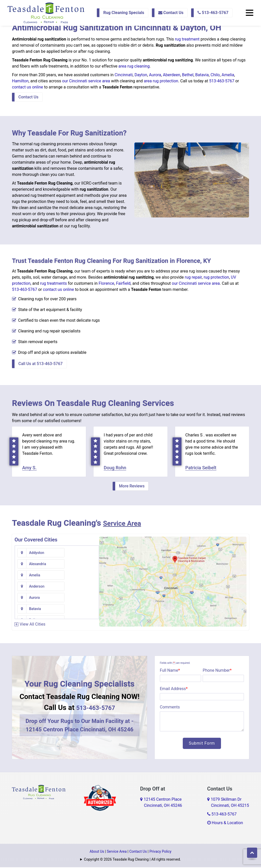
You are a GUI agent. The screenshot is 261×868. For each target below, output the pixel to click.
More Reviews (132, 487)
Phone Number (217, 671)
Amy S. (29, 468)
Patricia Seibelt (201, 468)
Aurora (155, 75)
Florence (106, 283)
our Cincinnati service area (86, 81)
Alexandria (81, 553)
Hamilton (20, 81)
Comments (170, 708)
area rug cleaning (134, 66)
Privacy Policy (160, 852)
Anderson (81, 565)
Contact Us (171, 13)
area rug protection (161, 81)
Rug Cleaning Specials (124, 13)
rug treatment (187, 39)
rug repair (193, 277)
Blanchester (39, 610)
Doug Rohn (115, 468)
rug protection (216, 277)
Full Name (170, 671)
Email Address (174, 689)
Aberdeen (172, 75)
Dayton (141, 75)
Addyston (37, 553)
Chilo (215, 75)
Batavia (202, 75)
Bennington (82, 587)
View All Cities (32, 625)
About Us (97, 852)
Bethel (188, 75)
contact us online (28, 87)
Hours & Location (225, 824)
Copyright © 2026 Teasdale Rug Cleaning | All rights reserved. (132, 860)
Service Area (126, 524)
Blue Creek (81, 610)
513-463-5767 (213, 13)
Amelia (228, 75)
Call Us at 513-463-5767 (41, 364)
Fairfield (123, 283)
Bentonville (38, 598)
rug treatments (53, 283)
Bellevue (36, 587)
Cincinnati (124, 75)
